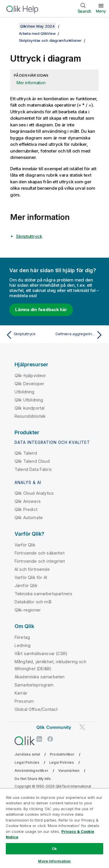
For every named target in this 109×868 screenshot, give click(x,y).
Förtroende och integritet (40, 561)
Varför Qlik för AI (31, 577)
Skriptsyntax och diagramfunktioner (50, 40)
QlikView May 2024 (37, 26)
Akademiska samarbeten (40, 677)
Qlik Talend (26, 453)
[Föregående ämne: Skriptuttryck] (29, 335)
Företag (22, 637)
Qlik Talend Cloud (32, 461)
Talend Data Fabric (33, 469)
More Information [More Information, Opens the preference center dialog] (54, 861)
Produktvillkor (62, 754)
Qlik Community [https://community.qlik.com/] (54, 727)
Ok (54, 849)
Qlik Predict (26, 509)
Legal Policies (27, 762)
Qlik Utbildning (29, 400)
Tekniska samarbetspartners (43, 594)
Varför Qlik (25, 545)
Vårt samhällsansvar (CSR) (41, 653)
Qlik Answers (28, 501)
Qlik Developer (29, 384)
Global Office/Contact (36, 709)
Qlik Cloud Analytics (34, 493)
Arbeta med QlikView (37, 33)
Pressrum (24, 701)
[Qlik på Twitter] (82, 727)
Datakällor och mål (33, 602)
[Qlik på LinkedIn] (39, 739)
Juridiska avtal (27, 754)
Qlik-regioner (28, 610)
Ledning (23, 645)
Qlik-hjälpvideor (30, 375)
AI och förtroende (32, 569)
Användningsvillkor (31, 771)
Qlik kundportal (30, 408)
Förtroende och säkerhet (40, 553)
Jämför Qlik (26, 585)
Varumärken (69, 771)
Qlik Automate (29, 518)
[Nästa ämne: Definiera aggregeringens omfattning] (80, 335)
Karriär (21, 693)
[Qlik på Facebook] (50, 739)
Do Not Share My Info (33, 779)
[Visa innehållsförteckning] (12, 26)
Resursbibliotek (30, 416)
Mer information (31, 83)
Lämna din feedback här (41, 310)
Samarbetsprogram (34, 685)
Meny (101, 11)
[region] (54, 828)
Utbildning (25, 392)
